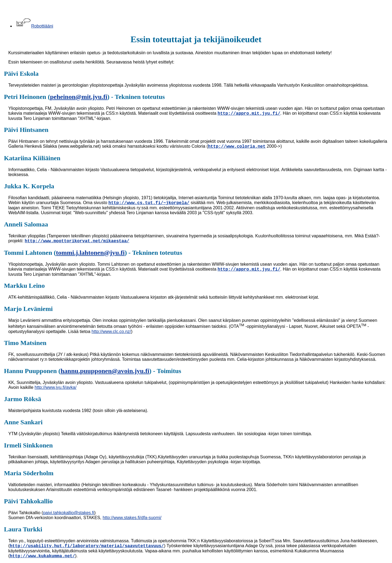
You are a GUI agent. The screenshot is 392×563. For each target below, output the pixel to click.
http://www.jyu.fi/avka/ (56, 387)
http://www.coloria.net (237, 147)
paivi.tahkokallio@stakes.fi (69, 513)
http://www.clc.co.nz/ (111, 332)
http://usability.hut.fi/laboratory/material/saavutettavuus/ (87, 546)
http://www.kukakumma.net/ (42, 556)
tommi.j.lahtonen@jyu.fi (90, 253)
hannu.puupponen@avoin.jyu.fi (105, 371)
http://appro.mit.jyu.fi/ (249, 114)
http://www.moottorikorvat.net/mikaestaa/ (77, 241)
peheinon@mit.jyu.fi (79, 97)
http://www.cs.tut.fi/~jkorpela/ (149, 203)
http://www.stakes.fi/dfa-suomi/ (132, 518)
